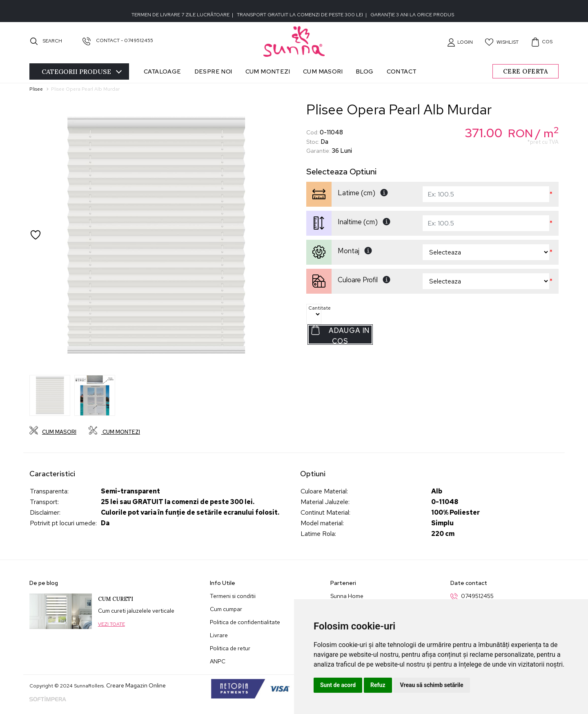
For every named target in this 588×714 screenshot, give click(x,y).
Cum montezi (268, 71)
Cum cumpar (226, 609)
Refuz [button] (378, 685)
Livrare (219, 635)
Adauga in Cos (340, 335)
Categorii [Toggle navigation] (82, 71)
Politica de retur (230, 648)
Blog (365, 71)
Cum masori (323, 71)
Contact (402, 71)
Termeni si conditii (233, 596)
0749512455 (477, 596)
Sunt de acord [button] (338, 685)
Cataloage (163, 71)
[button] (460, 42)
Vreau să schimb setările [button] (432, 685)
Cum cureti (116, 599)
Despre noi (213, 71)
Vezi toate (111, 624)
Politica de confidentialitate (245, 622)
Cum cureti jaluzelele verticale (136, 611)
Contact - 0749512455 (118, 40)
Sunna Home (347, 596)
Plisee (36, 89)
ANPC (218, 661)
